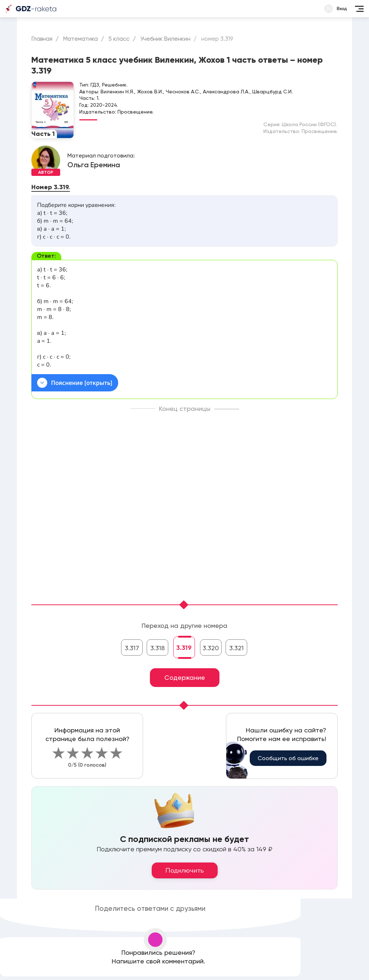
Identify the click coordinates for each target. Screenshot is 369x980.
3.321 (236, 648)
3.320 (211, 648)
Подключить (185, 870)
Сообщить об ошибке (288, 758)
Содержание (185, 677)
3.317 (132, 648)
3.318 (157, 648)
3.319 (184, 648)
